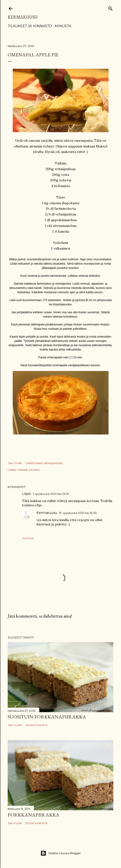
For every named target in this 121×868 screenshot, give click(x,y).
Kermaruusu (23, 17)
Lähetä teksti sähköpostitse (44, 463)
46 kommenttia (36, 725)
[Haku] (110, 8)
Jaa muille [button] (15, 463)
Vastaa (28, 538)
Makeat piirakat (29, 470)
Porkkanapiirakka (34, 815)
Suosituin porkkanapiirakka (47, 717)
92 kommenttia (36, 823)
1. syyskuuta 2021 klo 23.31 (51, 494)
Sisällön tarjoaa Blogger (61, 853)
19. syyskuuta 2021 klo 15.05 (78, 513)
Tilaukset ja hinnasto (30, 26)
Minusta (63, 26)
